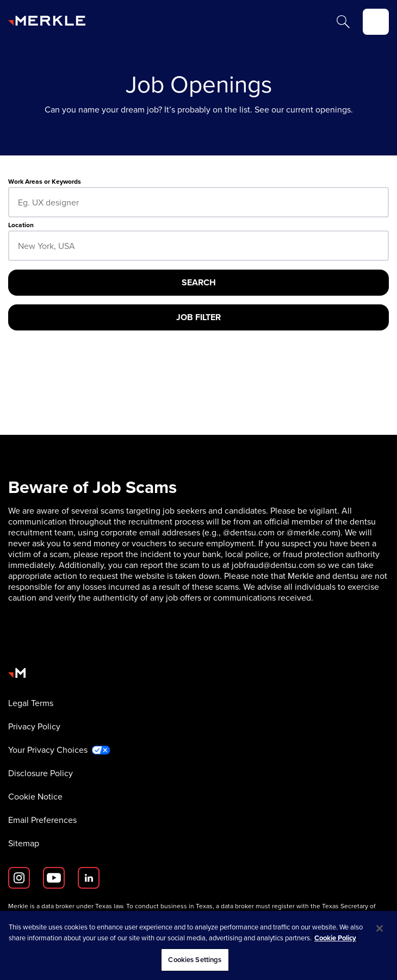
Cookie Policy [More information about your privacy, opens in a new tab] (335, 938)
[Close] (380, 928)
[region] (199, 945)
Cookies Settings (195, 960)
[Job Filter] (199, 317)
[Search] (343, 22)
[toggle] (376, 22)
